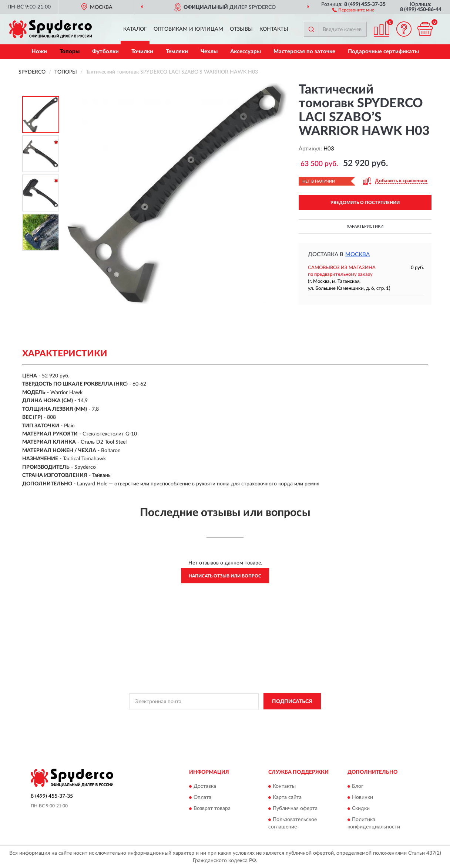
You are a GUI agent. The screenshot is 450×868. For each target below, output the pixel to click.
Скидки (361, 808)
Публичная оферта (295, 808)
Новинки (362, 797)
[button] (353, 10)
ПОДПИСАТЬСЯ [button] (292, 702)
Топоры (70, 52)
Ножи (39, 52)
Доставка (205, 786)
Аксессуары (246, 52)
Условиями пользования (286, 718)
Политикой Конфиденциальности (221, 718)
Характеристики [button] (365, 226)
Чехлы (209, 52)
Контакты (274, 29)
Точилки (142, 52)
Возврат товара (212, 808)
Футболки (105, 52)
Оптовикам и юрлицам (188, 29)
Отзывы (241, 29)
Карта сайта (287, 797)
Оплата (202, 797)
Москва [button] (357, 255)
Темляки (177, 52)
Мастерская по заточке (304, 52)
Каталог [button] (135, 29)
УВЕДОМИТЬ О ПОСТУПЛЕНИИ (365, 203)
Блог (358, 786)
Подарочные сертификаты (383, 52)
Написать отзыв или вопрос (225, 576)
